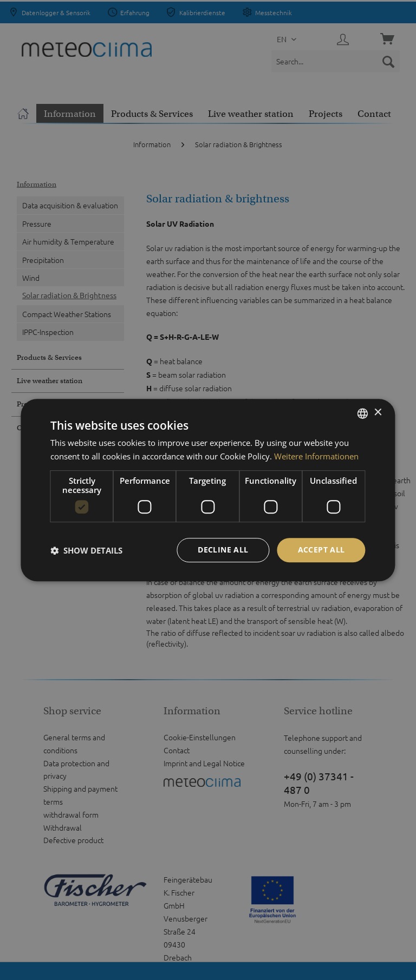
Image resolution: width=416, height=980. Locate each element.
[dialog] (208, 490)
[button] (86, 550)
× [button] (378, 413)
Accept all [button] (321, 550)
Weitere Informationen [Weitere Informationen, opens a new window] (316, 456)
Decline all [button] (223, 550)
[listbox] (363, 413)
